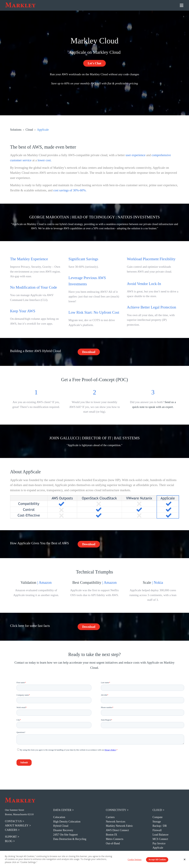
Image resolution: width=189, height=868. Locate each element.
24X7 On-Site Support (66, 835)
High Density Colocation (67, 822)
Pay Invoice (159, 843)
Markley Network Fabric (119, 826)
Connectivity (116, 810)
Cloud (29, 130)
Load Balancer (160, 835)
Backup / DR (160, 826)
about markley (17, 826)
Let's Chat (95, 63)
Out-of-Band (113, 843)
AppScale (158, 848)
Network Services (116, 822)
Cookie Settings (135, 860)
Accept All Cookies (157, 860)
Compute (158, 817)
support (11, 837)
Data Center (62, 810)
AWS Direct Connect (118, 830)
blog (9, 841)
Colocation (59, 817)
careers (11, 830)
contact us (13, 821)
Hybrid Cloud (61, 826)
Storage (157, 822)
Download (89, 352)
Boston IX (112, 835)
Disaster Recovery (63, 830)
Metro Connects (115, 839)
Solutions (16, 130)
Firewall (157, 830)
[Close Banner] (185, 859)
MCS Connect (160, 839)
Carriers (110, 817)
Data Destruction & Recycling (70, 839)
